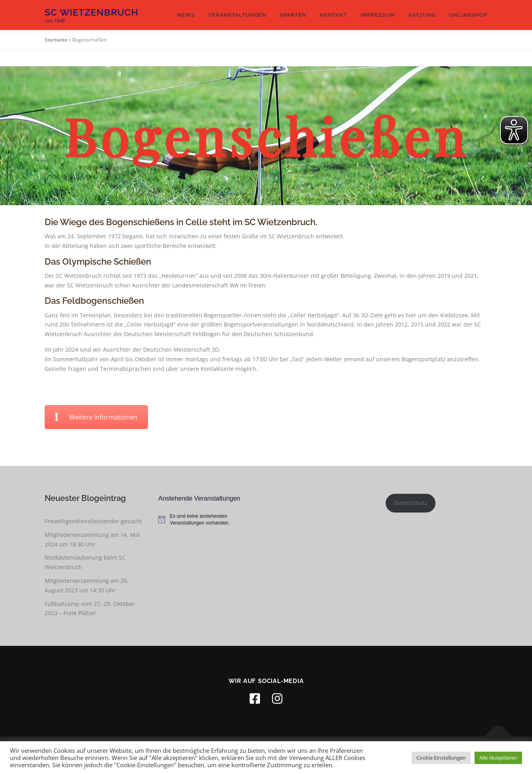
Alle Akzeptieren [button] (498, 758)
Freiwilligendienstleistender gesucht (93, 521)
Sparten (293, 15)
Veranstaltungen (237, 15)
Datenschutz (411, 503)
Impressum (378, 15)
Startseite (56, 40)
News (186, 15)
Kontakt (333, 15)
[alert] (209, 520)
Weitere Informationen (96, 417)
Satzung (422, 15)
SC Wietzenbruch (92, 12)
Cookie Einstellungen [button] (441, 758)
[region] (266, 136)
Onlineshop (468, 15)
